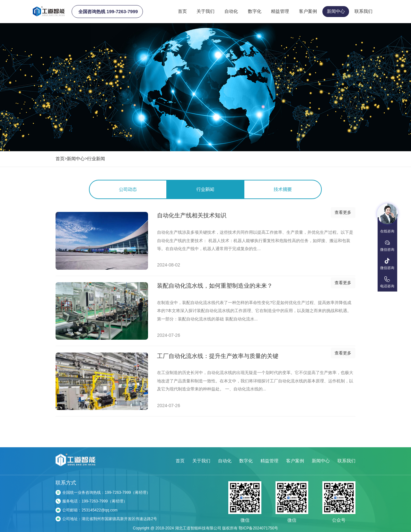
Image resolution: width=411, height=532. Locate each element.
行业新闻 (96, 159)
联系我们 (363, 11)
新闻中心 (336, 11)
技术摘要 (283, 189)
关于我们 (205, 11)
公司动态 (128, 189)
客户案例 (308, 11)
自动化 (231, 11)
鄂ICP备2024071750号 (258, 528)
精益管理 (280, 11)
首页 (182, 11)
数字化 (255, 11)
